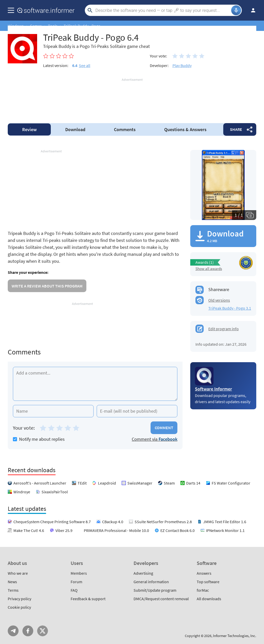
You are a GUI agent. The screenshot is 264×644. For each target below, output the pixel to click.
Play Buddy (182, 65)
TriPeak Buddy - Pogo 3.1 (230, 308)
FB (28, 631)
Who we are (18, 573)
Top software (208, 582)
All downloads (209, 599)
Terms (13, 590)
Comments (125, 129)
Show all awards (209, 269)
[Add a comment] (95, 384)
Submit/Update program (155, 590)
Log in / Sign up (251, 10)
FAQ (74, 590)
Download (75, 129)
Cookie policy (19, 607)
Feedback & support (88, 599)
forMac (203, 590)
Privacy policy (19, 599)
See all (85, 65)
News (12, 582)
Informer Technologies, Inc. (235, 636)
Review (29, 129)
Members (79, 573)
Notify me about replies (39, 439)
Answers (185, 129)
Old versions (219, 300)
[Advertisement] (132, 98)
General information (151, 582)
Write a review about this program (47, 286)
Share (236, 129)
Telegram (13, 631)
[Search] (163, 10)
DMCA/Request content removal (161, 599)
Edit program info (224, 329)
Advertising (143, 573)
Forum (76, 582)
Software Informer (213, 389)
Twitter (43, 631)
